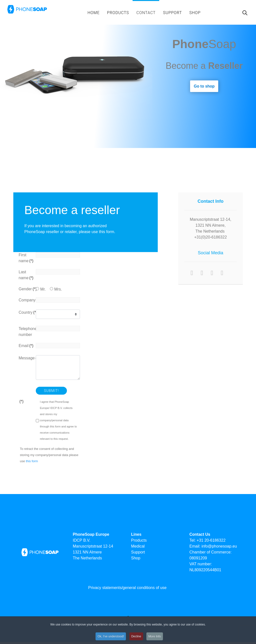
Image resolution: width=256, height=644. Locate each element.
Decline (136, 639)
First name (26, 258)
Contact (146, 13)
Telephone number (26, 332)
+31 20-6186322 (211, 540)
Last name (26, 275)
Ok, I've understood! (111, 639)
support (172, 13)
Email (26, 346)
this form (32, 461)
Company (26, 300)
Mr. (43, 289)
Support (138, 552)
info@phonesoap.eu (219, 546)
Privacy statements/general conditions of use (127, 588)
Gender (26, 289)
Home (93, 13)
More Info (155, 639)
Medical (138, 546)
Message (26, 358)
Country (26, 312)
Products (118, 13)
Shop (195, 13)
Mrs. (58, 289)
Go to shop (204, 86)
